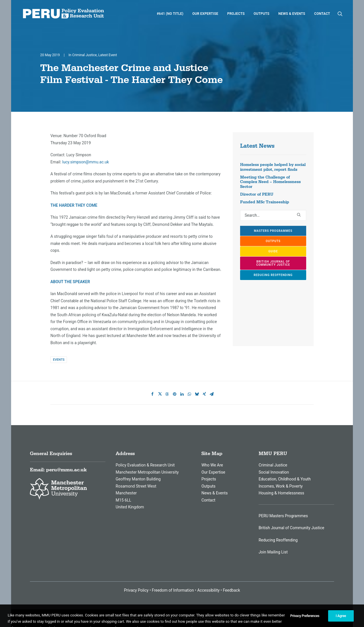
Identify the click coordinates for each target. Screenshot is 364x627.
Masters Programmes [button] (273, 231)
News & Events (292, 14)
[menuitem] (170, 14)
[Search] (273, 215)
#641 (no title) (170, 14)
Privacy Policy (136, 590)
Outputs (261, 14)
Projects (236, 14)
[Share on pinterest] (175, 394)
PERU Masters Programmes (283, 516)
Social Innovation (274, 472)
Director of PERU (257, 194)
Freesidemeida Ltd (241, 618)
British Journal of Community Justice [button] (274, 263)
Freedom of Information (173, 590)
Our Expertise (205, 14)
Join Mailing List (273, 552)
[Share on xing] (204, 394)
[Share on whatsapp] (189, 394)
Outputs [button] (273, 241)
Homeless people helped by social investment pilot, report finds (273, 167)
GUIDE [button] (273, 251)
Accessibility (208, 590)
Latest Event (108, 55)
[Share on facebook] (152, 394)
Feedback (232, 590)
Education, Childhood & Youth (285, 479)
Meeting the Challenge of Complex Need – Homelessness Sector (270, 182)
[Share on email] (212, 394)
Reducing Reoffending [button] (273, 275)
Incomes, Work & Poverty (281, 486)
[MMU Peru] (63, 14)
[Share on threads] (167, 394)
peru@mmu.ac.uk (66, 470)
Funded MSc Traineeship (265, 202)
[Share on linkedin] (182, 394)
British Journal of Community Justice (292, 528)
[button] (340, 14)
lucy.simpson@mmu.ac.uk (86, 162)
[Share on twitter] (160, 394)
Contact (322, 14)
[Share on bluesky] (197, 394)
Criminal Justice (84, 55)
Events (59, 360)
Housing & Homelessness (281, 493)
